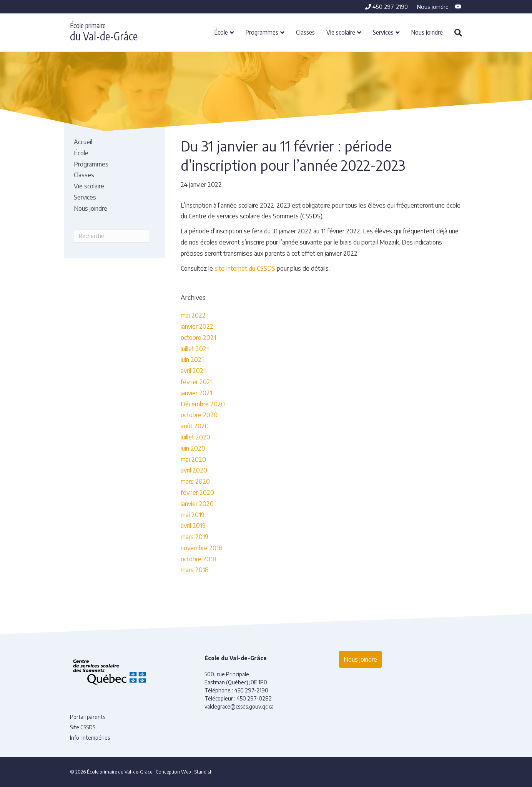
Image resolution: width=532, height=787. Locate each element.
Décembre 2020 (203, 404)
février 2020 (197, 492)
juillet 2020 (195, 437)
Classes (305, 32)
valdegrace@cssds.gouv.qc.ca (239, 706)
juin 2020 (193, 448)
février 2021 (197, 382)
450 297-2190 (387, 7)
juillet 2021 (195, 349)
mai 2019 (193, 515)
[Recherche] (455, 33)
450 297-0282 (254, 698)
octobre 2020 (199, 415)
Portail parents (88, 717)
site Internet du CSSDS (245, 268)
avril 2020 (194, 470)
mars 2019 (195, 537)
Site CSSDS (83, 727)
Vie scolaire (341, 32)
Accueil (83, 142)
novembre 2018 (202, 548)
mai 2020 (193, 459)
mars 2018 (195, 570)
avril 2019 (193, 526)
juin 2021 (192, 359)
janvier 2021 (196, 393)
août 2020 (195, 426)
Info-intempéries (90, 738)
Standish (204, 772)
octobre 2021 (198, 338)
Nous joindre (433, 7)
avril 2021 (193, 371)
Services (383, 32)
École (221, 32)
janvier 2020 (197, 504)
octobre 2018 (199, 559)
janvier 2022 (197, 326)
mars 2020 (195, 481)
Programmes (262, 32)
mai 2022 (193, 315)
